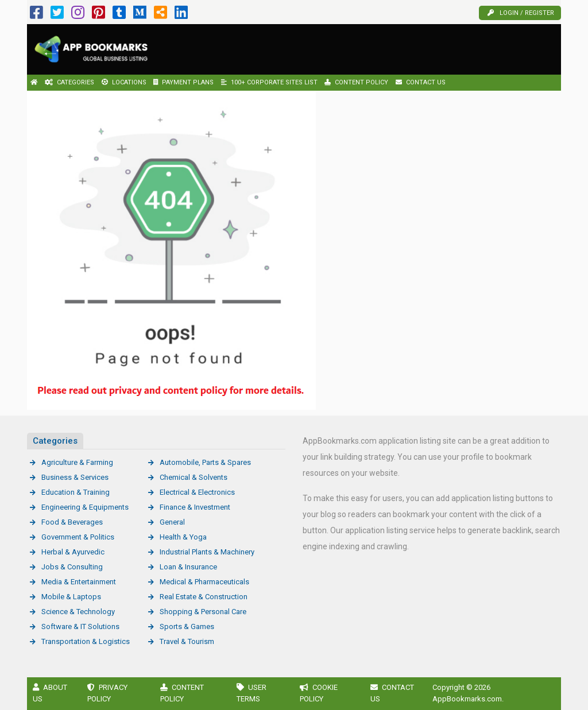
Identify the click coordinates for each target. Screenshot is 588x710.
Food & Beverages (72, 522)
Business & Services (75, 477)
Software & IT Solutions (80, 626)
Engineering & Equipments (85, 507)
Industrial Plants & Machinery (207, 552)
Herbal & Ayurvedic (73, 552)
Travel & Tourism (187, 641)
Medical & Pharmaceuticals (204, 582)
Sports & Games (187, 626)
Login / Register (521, 13)
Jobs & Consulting (72, 567)
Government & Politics (78, 537)
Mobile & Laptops (71, 597)
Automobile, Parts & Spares (205, 462)
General (172, 522)
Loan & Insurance (188, 567)
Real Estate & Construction (204, 597)
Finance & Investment (195, 507)
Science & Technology (78, 612)
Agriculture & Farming (77, 462)
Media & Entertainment (79, 582)
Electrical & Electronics (197, 492)
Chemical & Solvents (194, 477)
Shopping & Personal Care (203, 612)
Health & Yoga (183, 537)
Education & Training (76, 492)
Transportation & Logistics (86, 641)
